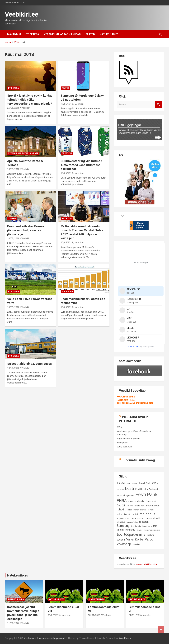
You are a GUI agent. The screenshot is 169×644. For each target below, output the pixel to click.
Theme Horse (87, 638)
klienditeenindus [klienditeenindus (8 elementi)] (147, 510)
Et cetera (32, 34)
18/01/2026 (94, 615)
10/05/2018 (13, 169)
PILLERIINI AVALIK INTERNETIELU (136, 403)
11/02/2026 (13, 623)
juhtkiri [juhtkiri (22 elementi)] (121, 509)
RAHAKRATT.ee (126, 400)
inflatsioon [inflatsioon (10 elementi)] (139, 506)
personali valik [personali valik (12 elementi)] (153, 518)
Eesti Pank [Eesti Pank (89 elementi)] (147, 495)
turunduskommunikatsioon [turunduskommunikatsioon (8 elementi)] (149, 530)
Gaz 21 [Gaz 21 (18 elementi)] (121, 505)
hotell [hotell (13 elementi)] (130, 506)
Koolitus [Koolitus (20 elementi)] (129, 514)
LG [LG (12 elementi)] (137, 515)
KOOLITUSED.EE (126, 397)
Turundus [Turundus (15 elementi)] (130, 530)
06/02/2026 (54, 615)
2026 (119, 427)
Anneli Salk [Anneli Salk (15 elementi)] (145, 483)
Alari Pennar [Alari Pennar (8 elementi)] (132, 484)
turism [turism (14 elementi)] (120, 530)
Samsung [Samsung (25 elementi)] (123, 526)
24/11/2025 (135, 615)
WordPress (125, 638)
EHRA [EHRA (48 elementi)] (122, 501)
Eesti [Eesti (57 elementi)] (129, 488)
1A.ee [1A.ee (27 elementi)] (121, 483)
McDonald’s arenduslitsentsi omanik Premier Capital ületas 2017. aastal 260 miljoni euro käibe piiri (82, 232)
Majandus (14, 34)
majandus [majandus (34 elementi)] (147, 514)
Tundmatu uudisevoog (138, 460)
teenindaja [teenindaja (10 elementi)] (136, 526)
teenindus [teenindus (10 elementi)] (147, 526)
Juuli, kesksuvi (124, 447)
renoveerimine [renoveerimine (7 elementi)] (132, 522)
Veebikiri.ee (22, 14)
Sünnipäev (122, 443)
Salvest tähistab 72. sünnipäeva (29, 364)
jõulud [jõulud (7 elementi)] (129, 510)
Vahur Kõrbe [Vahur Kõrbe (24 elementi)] (135, 539)
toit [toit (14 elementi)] (155, 526)
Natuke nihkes (109, 34)
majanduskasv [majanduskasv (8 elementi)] (123, 518)
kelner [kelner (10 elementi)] (136, 510)
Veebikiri (26, 108)
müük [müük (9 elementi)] (134, 518)
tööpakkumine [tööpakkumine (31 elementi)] (135, 534)
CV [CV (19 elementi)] (154, 483)
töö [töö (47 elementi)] (120, 534)
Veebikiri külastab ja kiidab (62, 34)
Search (159, 105)
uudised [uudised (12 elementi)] (121, 540)
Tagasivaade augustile (128, 439)
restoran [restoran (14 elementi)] (144, 522)
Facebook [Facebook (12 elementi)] (151, 501)
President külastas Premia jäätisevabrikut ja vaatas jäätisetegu (26, 230)
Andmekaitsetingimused (52, 638)
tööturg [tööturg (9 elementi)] (150, 535)
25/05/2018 (13, 108)
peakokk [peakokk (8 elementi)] (141, 518)
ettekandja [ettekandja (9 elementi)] (140, 501)
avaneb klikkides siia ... (147, 564)
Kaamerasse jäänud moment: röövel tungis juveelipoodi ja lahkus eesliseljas (23, 613)
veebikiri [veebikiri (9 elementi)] (136, 544)
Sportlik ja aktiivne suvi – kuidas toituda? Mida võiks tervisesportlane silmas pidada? (30, 99)
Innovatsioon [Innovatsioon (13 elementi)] (153, 506)
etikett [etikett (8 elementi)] (131, 501)
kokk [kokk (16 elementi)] (119, 514)
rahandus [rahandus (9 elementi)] (121, 522)
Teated (90, 34)
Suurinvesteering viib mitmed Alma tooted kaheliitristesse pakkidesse (81, 165)
